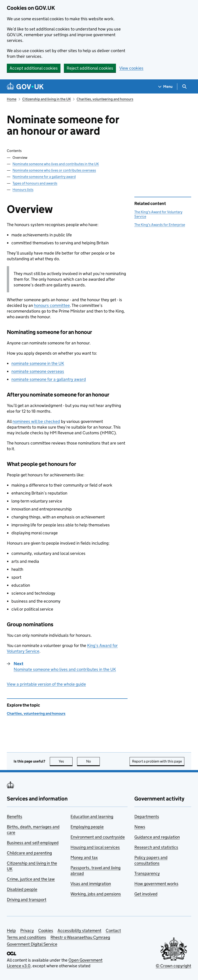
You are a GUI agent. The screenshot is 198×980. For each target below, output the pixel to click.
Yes (66, 761)
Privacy (27, 931)
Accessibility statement (79, 931)
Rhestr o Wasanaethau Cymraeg (80, 937)
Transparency (147, 873)
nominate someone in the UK (38, 363)
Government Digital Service (32, 944)
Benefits (15, 817)
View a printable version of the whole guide (46, 684)
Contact (113, 931)
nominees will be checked (36, 421)
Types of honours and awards (35, 183)
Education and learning (92, 817)
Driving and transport (27, 900)
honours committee (52, 305)
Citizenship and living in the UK (47, 99)
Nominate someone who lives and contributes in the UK (56, 164)
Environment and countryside (98, 837)
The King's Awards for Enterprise (160, 225)
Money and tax (84, 857)
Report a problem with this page (157, 761)
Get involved (146, 894)
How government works (156, 884)
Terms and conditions (26, 937)
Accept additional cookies (34, 68)
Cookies (46, 931)
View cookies (131, 68)
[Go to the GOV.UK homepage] (25, 87)
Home (12, 99)
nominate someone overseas (38, 371)
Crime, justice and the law (31, 879)
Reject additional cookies (90, 68)
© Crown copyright (173, 966)
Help (11, 931)
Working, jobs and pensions (96, 894)
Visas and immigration (91, 884)
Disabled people (22, 889)
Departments (147, 817)
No (93, 761)
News (140, 827)
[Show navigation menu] (165, 87)
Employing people (87, 827)
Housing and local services (95, 847)
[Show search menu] (184, 87)
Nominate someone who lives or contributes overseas (54, 170)
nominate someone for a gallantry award (49, 379)
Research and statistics (156, 847)
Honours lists (23, 190)
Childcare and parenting (29, 853)
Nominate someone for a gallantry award (44, 177)
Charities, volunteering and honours (105, 99)
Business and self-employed (33, 843)
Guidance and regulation (157, 837)
